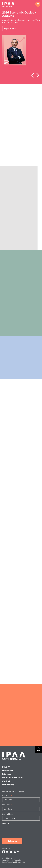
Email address (8, 814)
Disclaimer (8, 770)
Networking (8, 785)
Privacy (6, 767)
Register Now (10, 29)
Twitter (7, 852)
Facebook (4, 852)
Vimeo (18, 852)
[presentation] (19, 829)
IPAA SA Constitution (13, 777)
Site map (7, 774)
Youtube (11, 852)
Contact (6, 781)
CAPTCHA (6, 823)
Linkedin (15, 852)
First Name (7, 796)
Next (37, 76)
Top (39, 750)
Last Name (7, 805)
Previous (34, 76)
